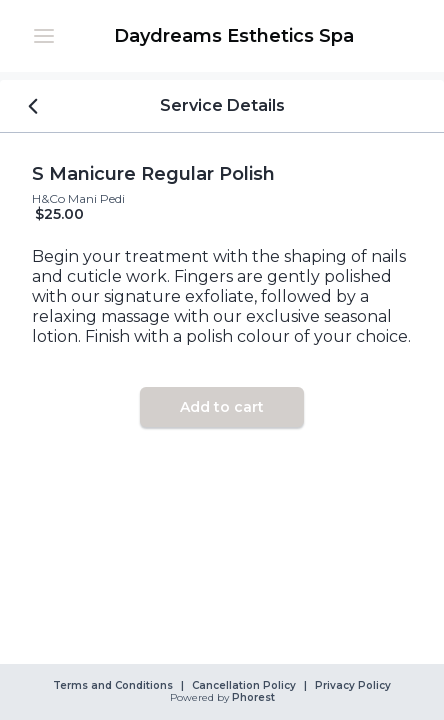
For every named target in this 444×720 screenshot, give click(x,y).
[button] (44, 36)
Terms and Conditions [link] (113, 686)
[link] (234, 36)
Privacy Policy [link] (353, 686)
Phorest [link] (252, 698)
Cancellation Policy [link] (244, 686)
